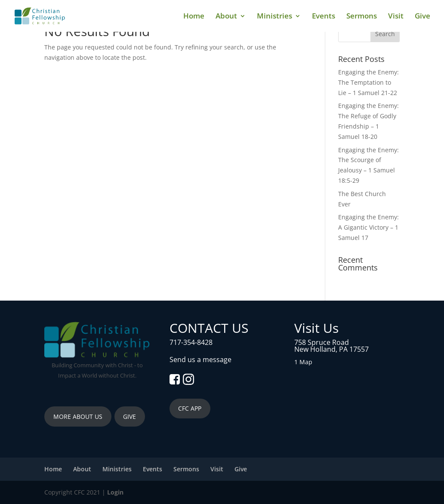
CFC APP (190, 408)
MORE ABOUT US (78, 416)
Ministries (274, 17)
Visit (396, 17)
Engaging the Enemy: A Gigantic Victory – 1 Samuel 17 (368, 227)
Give (422, 17)
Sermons (362, 17)
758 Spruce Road (322, 342)
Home (194, 17)
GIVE (129, 416)
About (226, 17)
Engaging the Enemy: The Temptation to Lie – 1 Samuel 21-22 (368, 82)
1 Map (303, 362)
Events (324, 17)
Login (115, 492)
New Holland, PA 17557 (331, 349)
